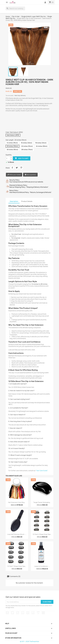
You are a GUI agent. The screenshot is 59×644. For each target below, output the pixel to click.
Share (12, 168)
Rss (18, 613)
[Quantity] (8, 158)
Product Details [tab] (27, 201)
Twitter (12, 613)
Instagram (33, 613)
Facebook (7, 613)
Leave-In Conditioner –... (42, 566)
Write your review (14, 175)
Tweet (17, 168)
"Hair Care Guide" (42, 471)
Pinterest (21, 168)
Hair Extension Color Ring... (17, 502)
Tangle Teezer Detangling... (42, 502)
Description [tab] (14, 201)
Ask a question (30, 175)
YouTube (23, 613)
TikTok (43, 613)
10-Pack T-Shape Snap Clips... (17, 566)
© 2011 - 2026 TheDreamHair (30, 642)
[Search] (15, 8)
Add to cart (22, 158)
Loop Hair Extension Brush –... (17, 534)
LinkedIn (38, 613)
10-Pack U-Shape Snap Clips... (42, 534)
